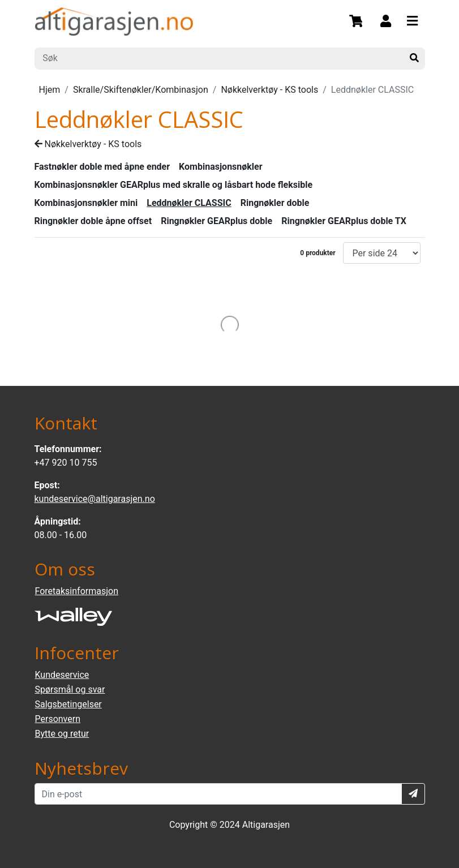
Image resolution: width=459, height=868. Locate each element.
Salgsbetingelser (68, 704)
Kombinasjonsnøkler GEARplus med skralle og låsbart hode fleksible (174, 185)
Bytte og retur (62, 734)
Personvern (58, 719)
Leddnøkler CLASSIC (189, 203)
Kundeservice (62, 675)
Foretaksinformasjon (77, 591)
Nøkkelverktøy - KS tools (269, 90)
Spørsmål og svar (70, 689)
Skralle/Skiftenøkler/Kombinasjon (141, 90)
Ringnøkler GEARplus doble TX (344, 221)
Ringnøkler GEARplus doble (216, 221)
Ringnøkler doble (275, 203)
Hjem (50, 90)
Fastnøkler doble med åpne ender (102, 167)
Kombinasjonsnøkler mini (86, 203)
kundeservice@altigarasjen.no (95, 499)
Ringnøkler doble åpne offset (93, 221)
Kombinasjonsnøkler (221, 167)
